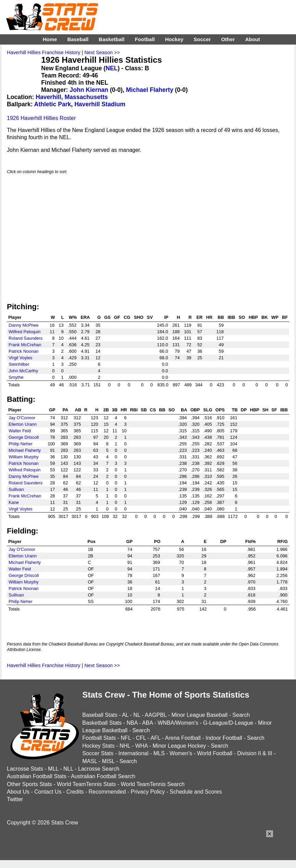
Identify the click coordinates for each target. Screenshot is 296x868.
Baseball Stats (100, 715)
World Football (215, 753)
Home (50, 39)
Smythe (16, 377)
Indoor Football (224, 738)
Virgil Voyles (20, 358)
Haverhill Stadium (100, 104)
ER (200, 317)
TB (235, 410)
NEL (112, 68)
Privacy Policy (148, 792)
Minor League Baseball (200, 715)
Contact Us (48, 792)
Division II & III (255, 753)
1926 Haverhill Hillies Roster (41, 118)
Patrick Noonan (24, 351)
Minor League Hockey (179, 746)
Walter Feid (20, 431)
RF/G (282, 541)
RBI (134, 410)
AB (78, 410)
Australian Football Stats (37, 776)
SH (265, 410)
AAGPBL (156, 715)
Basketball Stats (102, 723)
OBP (195, 410)
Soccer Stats (98, 753)
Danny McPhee (24, 325)
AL (125, 715)
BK (264, 317)
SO (242, 317)
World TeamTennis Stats (86, 784)
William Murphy (23, 457)
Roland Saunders (26, 338)
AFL (156, 738)
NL (137, 715)
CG (127, 317)
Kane (14, 502)
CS (153, 410)
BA (184, 410)
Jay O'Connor (22, 418)
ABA (147, 723)
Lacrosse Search (99, 769)
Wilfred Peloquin (25, 332)
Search (241, 715)
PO (157, 541)
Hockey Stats (98, 746)
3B (115, 410)
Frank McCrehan (25, 345)
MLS (159, 753)
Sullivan (16, 489)
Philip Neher (21, 444)
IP (166, 317)
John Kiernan (89, 90)
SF (274, 410)
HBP (253, 317)
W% (73, 317)
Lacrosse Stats (25, 769)
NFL (126, 738)
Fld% (251, 541)
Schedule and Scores (196, 792)
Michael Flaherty (150, 90)
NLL (68, 769)
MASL (90, 761)
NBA (132, 723)
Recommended (107, 792)
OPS (220, 410)
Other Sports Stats (29, 784)
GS (108, 317)
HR (209, 317)
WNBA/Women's (178, 723)
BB (221, 317)
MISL (108, 761)
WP (275, 317)
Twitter (15, 799)
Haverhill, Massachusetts (72, 97)
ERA (85, 317)
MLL (53, 769)
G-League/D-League (228, 723)
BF (285, 317)
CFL (141, 738)
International (133, 753)
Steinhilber (19, 364)
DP (244, 410)
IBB (232, 317)
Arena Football (183, 738)
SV (150, 317)
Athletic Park (53, 104)
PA (65, 410)
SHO (139, 317)
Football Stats (99, 738)
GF (117, 317)
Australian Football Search (103, 776)
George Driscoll (24, 437)
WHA (141, 746)
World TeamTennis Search (153, 784)
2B (106, 410)
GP (52, 410)
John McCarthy (23, 371)
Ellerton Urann (23, 424)
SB (144, 410)
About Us (18, 792)
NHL (125, 746)
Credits (75, 792)
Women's (181, 753)
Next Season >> (102, 52)
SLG (208, 410)
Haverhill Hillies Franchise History (44, 52)
